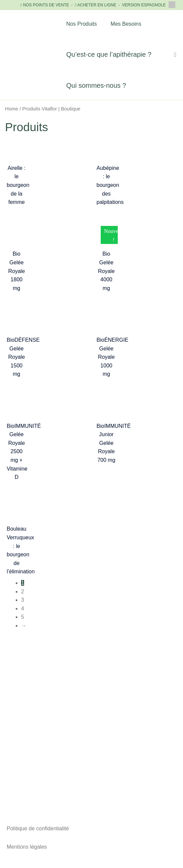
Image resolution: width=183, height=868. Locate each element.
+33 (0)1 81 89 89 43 (91, 730)
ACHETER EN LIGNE (97, 5)
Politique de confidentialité (38, 828)
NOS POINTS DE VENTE (46, 5)
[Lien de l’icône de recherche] (175, 55)
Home (12, 109)
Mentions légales (27, 847)
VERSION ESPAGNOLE (149, 5)
